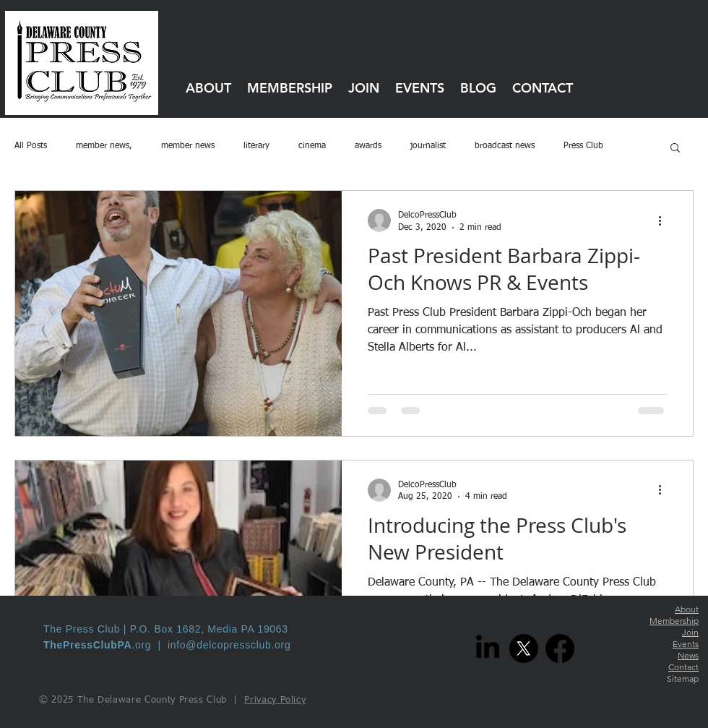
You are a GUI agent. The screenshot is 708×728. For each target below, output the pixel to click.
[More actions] (665, 220)
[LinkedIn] (488, 648)
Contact (683, 667)
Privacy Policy (275, 700)
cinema (312, 146)
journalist (428, 146)
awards (368, 146)
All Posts (31, 146)
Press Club (583, 146)
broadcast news (505, 146)
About (687, 609)
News (688, 655)
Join (690, 632)
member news (188, 146)
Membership (674, 621)
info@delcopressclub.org (229, 645)
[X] (524, 648)
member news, (104, 146)
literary (256, 146)
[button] (675, 149)
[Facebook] (560, 648)
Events (686, 644)
